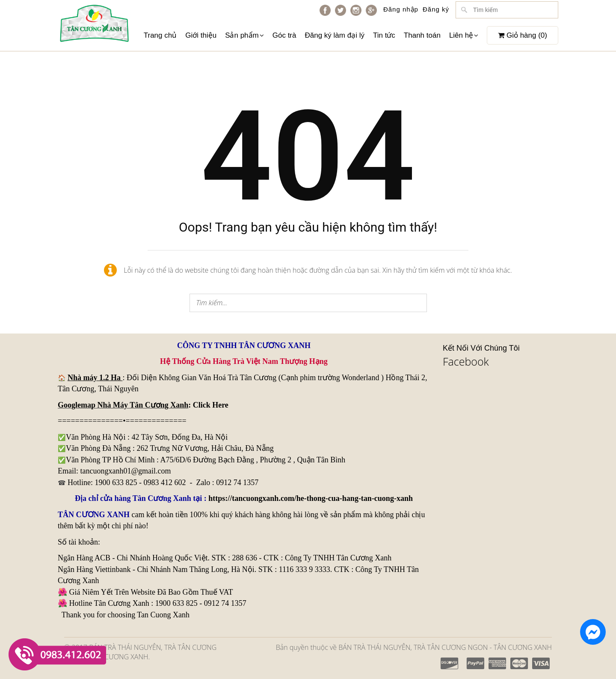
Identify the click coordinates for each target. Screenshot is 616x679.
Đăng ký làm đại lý (334, 35)
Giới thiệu (201, 35)
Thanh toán (422, 35)
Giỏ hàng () (523, 35)
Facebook (466, 361)
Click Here (211, 405)
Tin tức (384, 35)
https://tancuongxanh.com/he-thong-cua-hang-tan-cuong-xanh (311, 498)
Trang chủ (160, 35)
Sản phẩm (244, 35)
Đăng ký (436, 9)
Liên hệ (464, 35)
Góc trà (284, 35)
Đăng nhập (401, 9)
